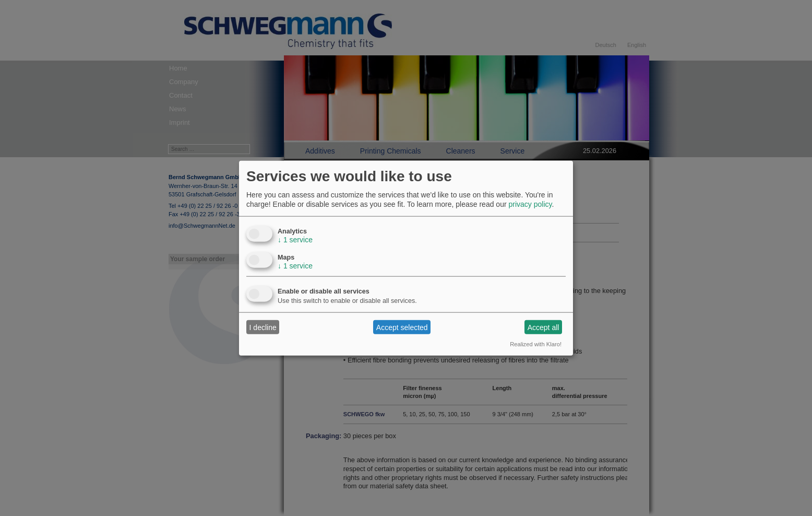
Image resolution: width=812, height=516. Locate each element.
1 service (295, 240)
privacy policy (530, 204)
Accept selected (402, 327)
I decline (263, 327)
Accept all (544, 327)
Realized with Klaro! (536, 344)
